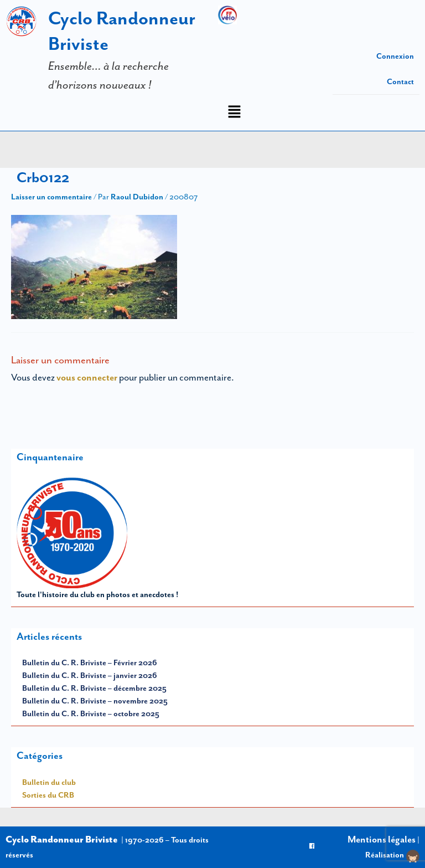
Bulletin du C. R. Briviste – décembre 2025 (94, 688)
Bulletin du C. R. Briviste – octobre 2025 (91, 713)
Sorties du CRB (48, 795)
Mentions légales (382, 839)
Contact (400, 81)
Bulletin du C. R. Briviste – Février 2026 (90, 662)
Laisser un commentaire (51, 197)
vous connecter (87, 377)
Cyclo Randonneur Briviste (62, 839)
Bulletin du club (49, 782)
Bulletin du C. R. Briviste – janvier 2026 (90, 675)
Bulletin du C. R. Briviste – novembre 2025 (95, 701)
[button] (234, 113)
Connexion (395, 56)
